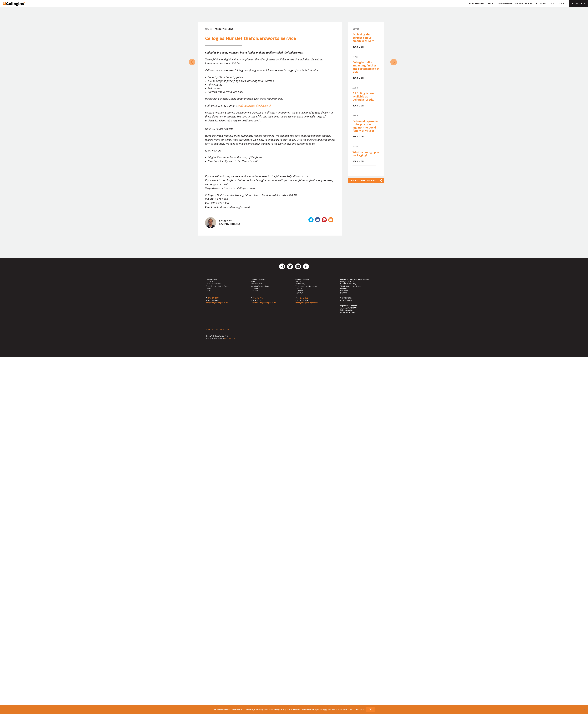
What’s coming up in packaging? (366, 154)
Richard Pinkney (230, 224)
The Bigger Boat (230, 338)
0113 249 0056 (213, 298)
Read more (359, 47)
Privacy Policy (211, 329)
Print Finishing (477, 4)
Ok (370, 709)
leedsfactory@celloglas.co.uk (217, 303)
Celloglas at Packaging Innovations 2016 (394, 62)
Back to (363, 180)
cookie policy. (359, 709)
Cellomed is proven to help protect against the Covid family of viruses (365, 126)
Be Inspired (542, 4)
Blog (553, 4)
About (562, 4)
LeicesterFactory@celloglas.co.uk (263, 303)
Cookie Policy (224, 329)
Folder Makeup (504, 4)
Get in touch (579, 4)
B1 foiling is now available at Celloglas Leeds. (363, 96)
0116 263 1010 (258, 298)
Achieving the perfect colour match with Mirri (364, 38)
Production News (224, 29)
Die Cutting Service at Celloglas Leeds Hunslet (192, 62)
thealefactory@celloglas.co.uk (307, 303)
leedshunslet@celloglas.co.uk (254, 106)
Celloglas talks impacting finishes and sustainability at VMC (366, 67)
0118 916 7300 (303, 298)
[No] (584, 709)
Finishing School (524, 4)
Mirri (491, 4)
